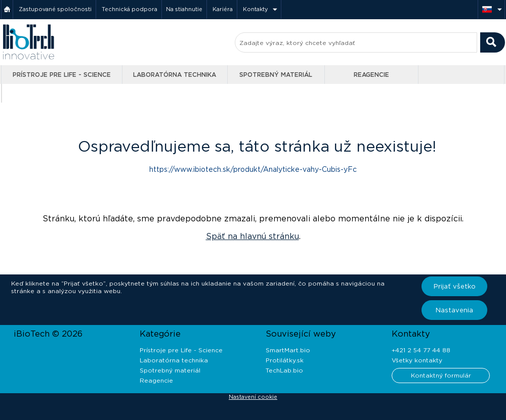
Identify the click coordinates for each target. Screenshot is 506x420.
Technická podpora (130, 9)
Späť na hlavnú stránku (252, 236)
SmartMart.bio (288, 350)
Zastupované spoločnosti (55, 9)
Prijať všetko (455, 286)
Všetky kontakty (417, 360)
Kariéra (223, 9)
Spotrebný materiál (276, 75)
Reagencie (371, 75)
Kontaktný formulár (441, 375)
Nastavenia (454, 310)
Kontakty (256, 9)
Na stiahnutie (184, 9)
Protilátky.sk (285, 360)
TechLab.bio (284, 370)
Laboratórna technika (175, 75)
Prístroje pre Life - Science (62, 75)
